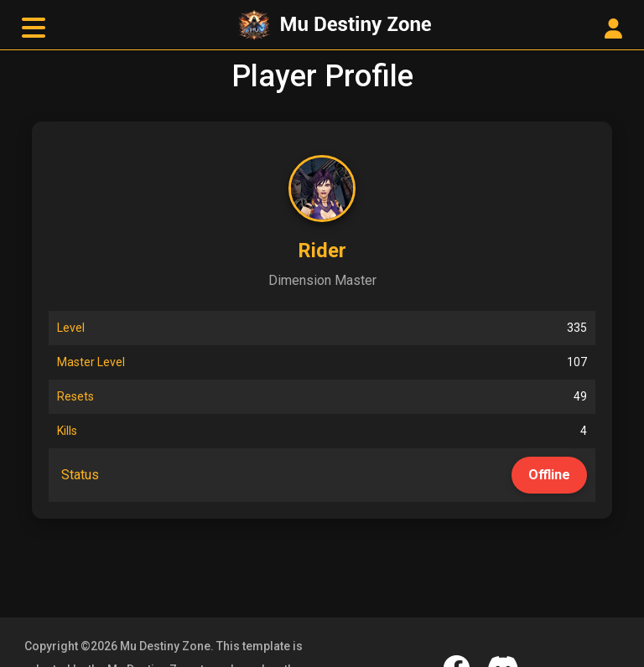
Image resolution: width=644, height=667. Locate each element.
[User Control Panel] (613, 29)
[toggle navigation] (34, 28)
